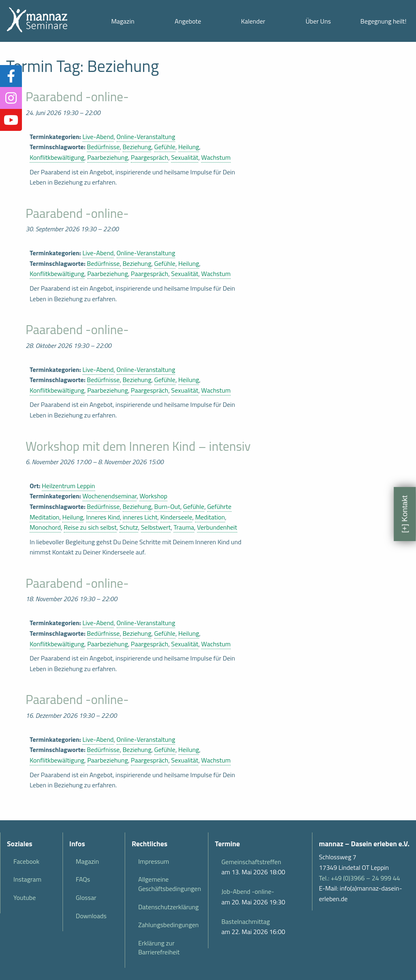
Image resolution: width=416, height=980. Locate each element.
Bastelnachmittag (246, 921)
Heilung (189, 147)
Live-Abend (98, 137)
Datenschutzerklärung (168, 907)
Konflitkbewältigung (57, 157)
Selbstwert (156, 527)
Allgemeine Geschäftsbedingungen (170, 884)
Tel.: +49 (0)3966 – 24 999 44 (360, 878)
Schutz (129, 527)
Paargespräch (149, 157)
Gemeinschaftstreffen (251, 862)
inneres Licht (140, 517)
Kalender (253, 21)
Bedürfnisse (103, 147)
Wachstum (216, 157)
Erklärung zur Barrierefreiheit (159, 947)
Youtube (25, 897)
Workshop (153, 496)
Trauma (184, 527)
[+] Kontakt (404, 514)
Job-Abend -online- (248, 891)
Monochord (45, 527)
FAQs (83, 879)
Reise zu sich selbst (90, 527)
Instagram (27, 879)
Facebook (26, 861)
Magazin (123, 21)
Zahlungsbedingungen (168, 925)
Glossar (86, 897)
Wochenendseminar (109, 496)
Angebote (188, 21)
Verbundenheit (217, 527)
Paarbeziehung (108, 157)
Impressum (154, 861)
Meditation (210, 517)
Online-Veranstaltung (146, 137)
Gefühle (165, 147)
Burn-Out (167, 506)
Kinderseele (177, 517)
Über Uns (318, 21)
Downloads (91, 916)
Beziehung (137, 147)
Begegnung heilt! (383, 21)
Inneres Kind (103, 517)
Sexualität (185, 157)
